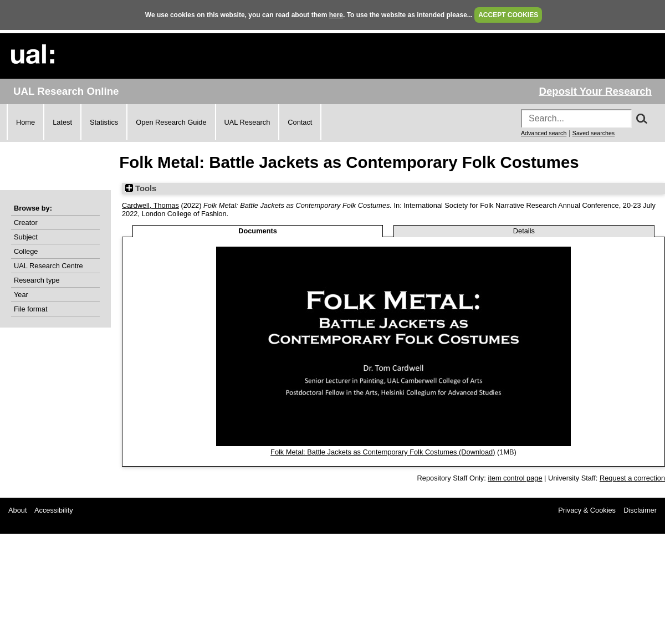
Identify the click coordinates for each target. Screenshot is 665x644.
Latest (62, 122)
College (26, 251)
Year (21, 295)
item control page (515, 478)
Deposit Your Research (595, 91)
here (336, 15)
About (17, 510)
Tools (141, 188)
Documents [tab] (258, 231)
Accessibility (54, 510)
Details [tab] (524, 231)
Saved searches (594, 133)
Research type (37, 280)
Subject (26, 237)
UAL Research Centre (48, 266)
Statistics (104, 122)
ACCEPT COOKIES (508, 15)
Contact (300, 122)
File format (30, 309)
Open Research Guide (171, 122)
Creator (26, 223)
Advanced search (544, 133)
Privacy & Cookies (587, 510)
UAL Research (247, 122)
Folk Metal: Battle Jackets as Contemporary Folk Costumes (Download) (383, 452)
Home (25, 122)
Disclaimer (640, 510)
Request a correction (632, 478)
